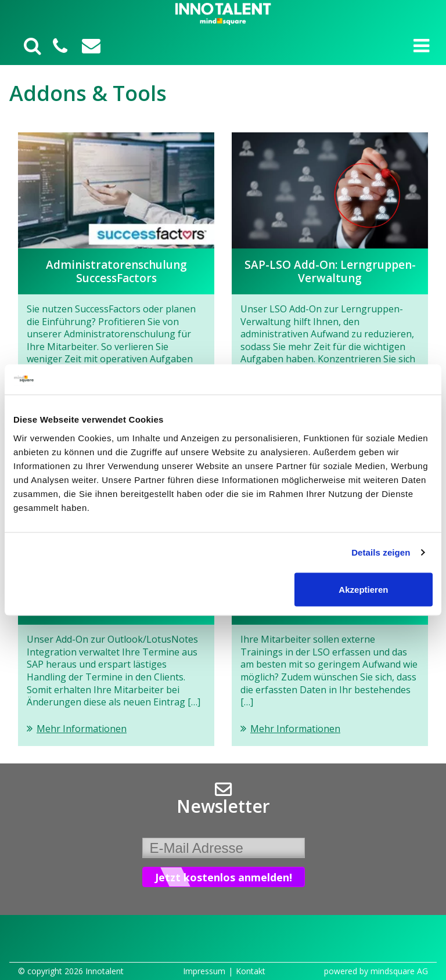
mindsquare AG (399, 971)
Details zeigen (381, 552)
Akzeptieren (363, 589)
